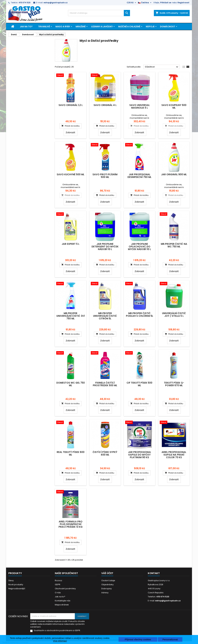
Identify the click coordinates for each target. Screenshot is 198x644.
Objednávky (107, 585)
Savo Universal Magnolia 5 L (140, 106)
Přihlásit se (166, 3)
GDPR (58, 585)
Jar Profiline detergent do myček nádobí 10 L (105, 247)
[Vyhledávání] (99, 13)
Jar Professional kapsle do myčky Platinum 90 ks (140, 455)
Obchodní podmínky (65, 589)
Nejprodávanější (17, 589)
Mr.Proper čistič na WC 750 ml (174, 245)
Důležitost (162, 67)
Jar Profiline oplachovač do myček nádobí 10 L (139, 247)
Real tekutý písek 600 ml (71, 453)
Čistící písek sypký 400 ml (105, 453)
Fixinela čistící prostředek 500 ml (105, 384)
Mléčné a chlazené (129, 27)
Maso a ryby (63, 27)
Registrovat (183, 3)
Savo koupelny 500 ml (174, 106)
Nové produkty (16, 585)
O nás (58, 593)
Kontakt (154, 573)
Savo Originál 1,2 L (71, 105)
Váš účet (107, 573)
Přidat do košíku (70, 126)
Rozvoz (58, 580)
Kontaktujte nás (63, 601)
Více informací (60, 641)
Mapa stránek (62, 605)
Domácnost (168, 27)
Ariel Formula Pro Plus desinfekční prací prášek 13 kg (71, 524)
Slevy (11, 580)
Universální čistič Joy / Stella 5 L (174, 315)
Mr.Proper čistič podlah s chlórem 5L (140, 315)
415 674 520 (24, 3)
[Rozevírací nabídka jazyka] (145, 3)
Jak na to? (26, 27)
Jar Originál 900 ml (174, 174)
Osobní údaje (108, 580)
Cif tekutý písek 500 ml (139, 384)
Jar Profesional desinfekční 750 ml (139, 176)
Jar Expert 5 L (70, 244)
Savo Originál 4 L (105, 105)
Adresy (105, 593)
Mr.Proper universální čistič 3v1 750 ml (71, 316)
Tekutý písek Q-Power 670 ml (174, 384)
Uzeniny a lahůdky (102, 27)
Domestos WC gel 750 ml (71, 384)
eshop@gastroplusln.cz (56, 3)
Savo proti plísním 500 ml (105, 176)
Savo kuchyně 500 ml (70, 174)
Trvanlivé (44, 27)
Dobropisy (107, 589)
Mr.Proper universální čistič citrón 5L (105, 316)
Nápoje (150, 27)
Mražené (81, 27)
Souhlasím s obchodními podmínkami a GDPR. (57, 631)
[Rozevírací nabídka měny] (132, 3)
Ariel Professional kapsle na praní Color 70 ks (174, 455)
